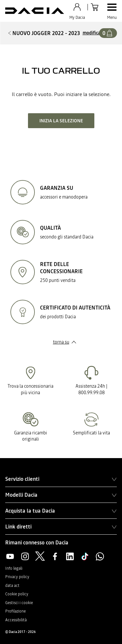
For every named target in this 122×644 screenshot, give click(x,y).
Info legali (14, 568)
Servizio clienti (61, 479)
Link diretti (61, 527)
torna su (61, 342)
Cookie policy (17, 594)
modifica (92, 33)
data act (12, 586)
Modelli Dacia (61, 495)
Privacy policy (17, 577)
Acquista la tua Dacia (61, 511)
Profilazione (15, 611)
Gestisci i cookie (19, 603)
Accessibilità (16, 620)
